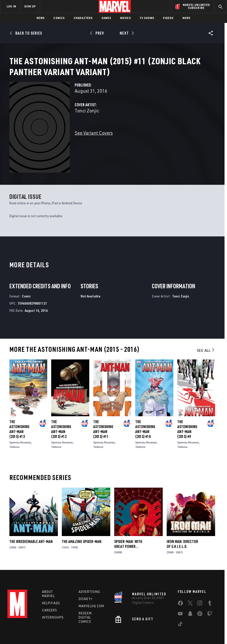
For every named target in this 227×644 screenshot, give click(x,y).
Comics (59, 18)
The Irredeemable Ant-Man (31, 522)
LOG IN (11, 6)
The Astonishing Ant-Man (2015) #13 (19, 410)
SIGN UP (30, 6)
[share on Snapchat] (190, 595)
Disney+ (86, 580)
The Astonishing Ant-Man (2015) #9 (187, 410)
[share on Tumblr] (210, 585)
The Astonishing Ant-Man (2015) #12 (61, 410)
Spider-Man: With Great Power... (128, 525)
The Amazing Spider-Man (82, 522)
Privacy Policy (47, 630)
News (41, 18)
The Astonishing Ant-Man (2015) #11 (103, 410)
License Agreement (195, 630)
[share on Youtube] (180, 595)
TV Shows (147, 18)
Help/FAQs (51, 584)
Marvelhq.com (91, 587)
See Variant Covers (94, 150)
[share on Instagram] (200, 585)
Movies (125, 18)
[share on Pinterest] (200, 595)
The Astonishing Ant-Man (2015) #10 (145, 410)
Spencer (14, 423)
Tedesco (14, 427)
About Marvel (48, 574)
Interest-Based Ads (100, 636)
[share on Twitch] (210, 595)
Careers (50, 591)
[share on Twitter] (190, 585)
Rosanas (26, 423)
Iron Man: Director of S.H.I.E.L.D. (182, 525)
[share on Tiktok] (180, 606)
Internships (53, 598)
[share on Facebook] (180, 585)
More (187, 18)
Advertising (89, 572)
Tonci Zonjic (87, 127)
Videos (168, 18)
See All (206, 331)
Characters (83, 18)
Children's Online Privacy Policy (157, 630)
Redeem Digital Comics (85, 598)
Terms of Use (25, 630)
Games (106, 18)
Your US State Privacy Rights (80, 630)
